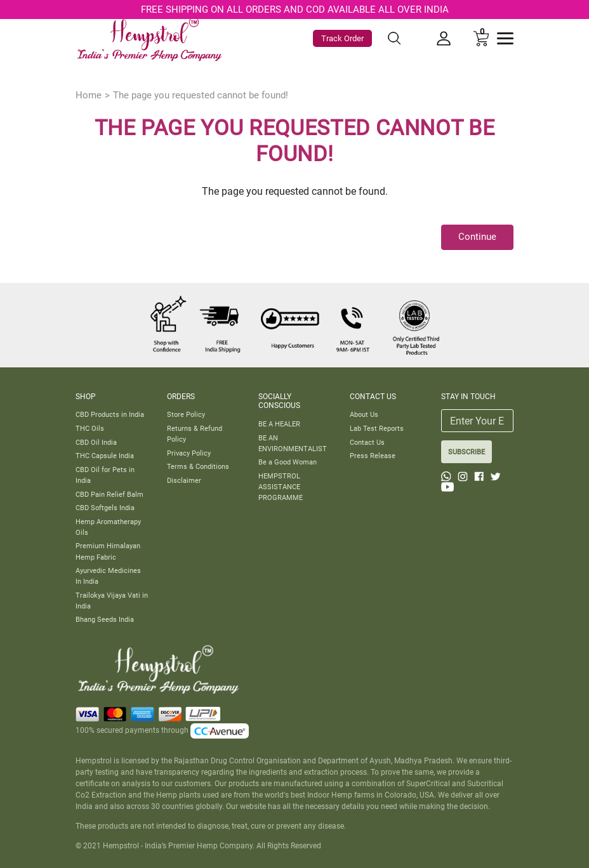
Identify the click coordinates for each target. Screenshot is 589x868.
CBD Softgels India (105, 508)
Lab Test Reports (377, 428)
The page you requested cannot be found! (201, 95)
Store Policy (186, 414)
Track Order (342, 38)
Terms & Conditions (198, 466)
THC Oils (90, 428)
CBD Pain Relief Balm (109, 494)
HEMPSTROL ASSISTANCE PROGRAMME (281, 487)
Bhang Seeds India (105, 619)
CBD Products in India (110, 414)
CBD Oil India (96, 442)
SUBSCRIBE (467, 452)
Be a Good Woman (288, 462)
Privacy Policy (189, 453)
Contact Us (367, 442)
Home (89, 95)
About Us (364, 414)
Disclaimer (184, 480)
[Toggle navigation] (505, 38)
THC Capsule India (105, 456)
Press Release (373, 456)
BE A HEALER (279, 424)
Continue (477, 237)
